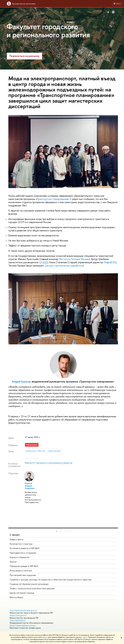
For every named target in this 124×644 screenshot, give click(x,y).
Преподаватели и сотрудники (23, 553)
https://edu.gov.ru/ (18, 615)
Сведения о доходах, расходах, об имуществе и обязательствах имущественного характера (51, 580)
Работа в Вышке (16, 597)
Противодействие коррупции (23, 575)
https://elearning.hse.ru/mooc (23, 625)
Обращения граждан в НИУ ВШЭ (24, 566)
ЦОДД (43, 262)
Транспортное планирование (52, 199)
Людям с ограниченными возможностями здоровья (32, 588)
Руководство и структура (21, 544)
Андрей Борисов (21, 382)
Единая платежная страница (22, 593)
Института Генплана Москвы (74, 259)
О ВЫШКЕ (15, 535)
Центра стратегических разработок (64, 266)
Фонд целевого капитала (21, 571)
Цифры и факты (17, 539)
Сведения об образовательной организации (29, 584)
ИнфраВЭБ (110, 262)
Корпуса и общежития (19, 557)
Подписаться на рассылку (24, 56)
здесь (45, 637)
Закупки (13, 562)
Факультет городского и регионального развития (48, 30)
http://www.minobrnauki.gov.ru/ (23, 610)
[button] (57, 531)
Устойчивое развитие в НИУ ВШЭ (25, 548)
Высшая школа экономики (24, 4)
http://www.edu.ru (18, 620)
